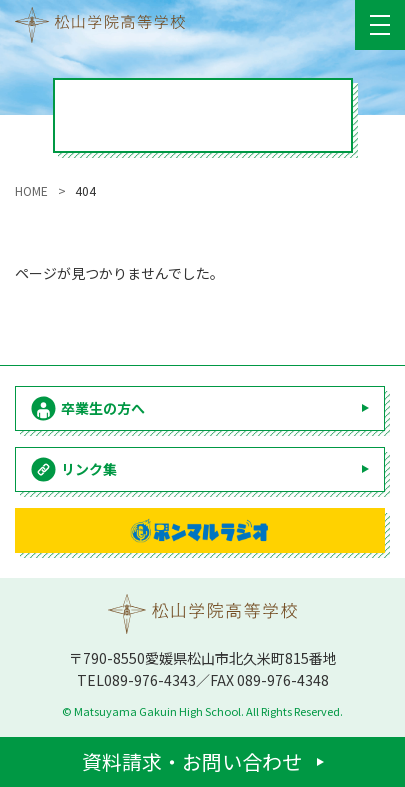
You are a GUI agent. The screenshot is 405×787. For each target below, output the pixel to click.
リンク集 (89, 469)
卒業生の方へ (103, 408)
